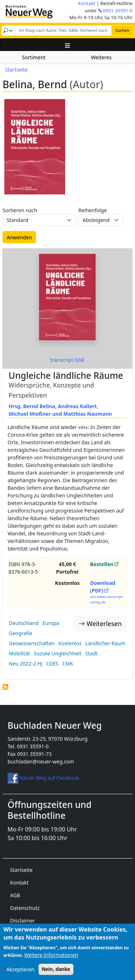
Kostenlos (70, 643)
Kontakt (87, 3)
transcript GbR (67, 360)
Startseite (16, 70)
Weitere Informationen (51, 960)
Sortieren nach (20, 210)
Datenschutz (25, 908)
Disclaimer (22, 921)
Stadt (91, 653)
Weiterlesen (104, 624)
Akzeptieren (20, 975)
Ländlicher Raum (105, 643)
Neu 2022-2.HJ (26, 664)
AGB (15, 895)
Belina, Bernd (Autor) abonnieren (5, 687)
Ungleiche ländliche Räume (66, 375)
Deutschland (24, 623)
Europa (51, 623)
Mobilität (20, 653)
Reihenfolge (93, 210)
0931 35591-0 (118, 10)
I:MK (68, 664)
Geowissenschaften (32, 643)
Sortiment (34, 57)
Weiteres (101, 57)
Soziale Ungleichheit (58, 653)
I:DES (52, 664)
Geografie (21, 633)
